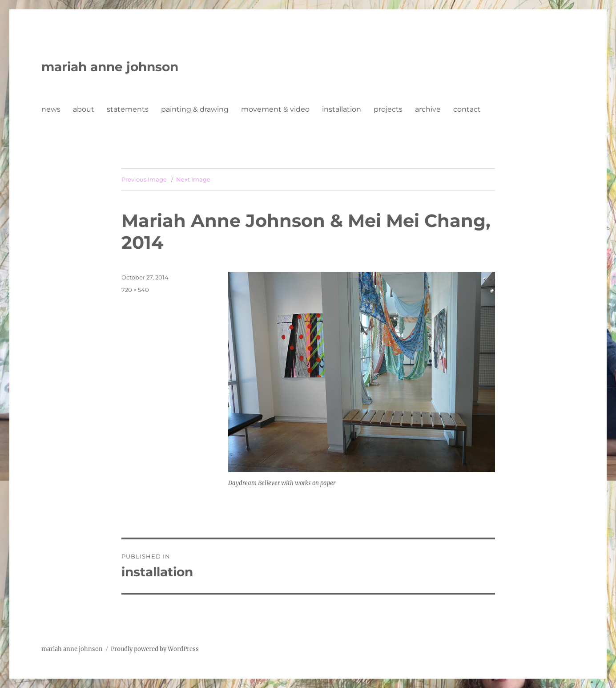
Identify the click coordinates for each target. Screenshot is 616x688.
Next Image (193, 179)
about (84, 109)
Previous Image (144, 179)
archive (428, 109)
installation (342, 109)
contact (467, 109)
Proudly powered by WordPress (155, 649)
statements (128, 109)
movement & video (275, 109)
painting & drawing (195, 109)
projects (388, 109)
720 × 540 (135, 290)
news (51, 109)
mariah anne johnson (110, 67)
